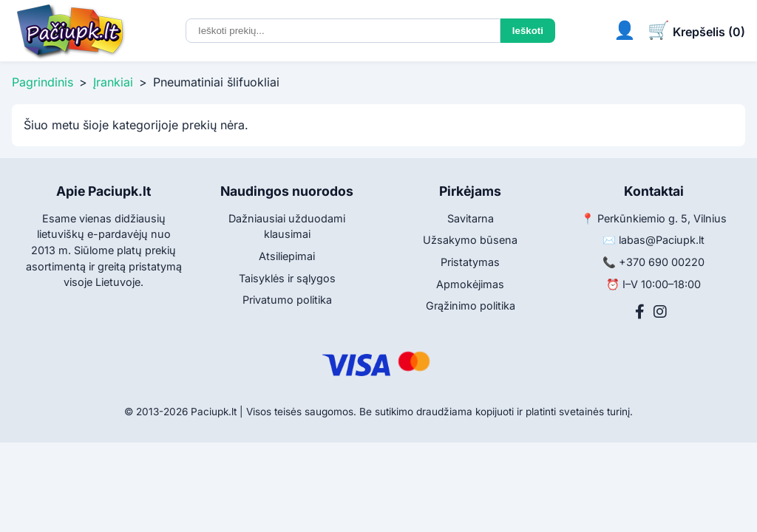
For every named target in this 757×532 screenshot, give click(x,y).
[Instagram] (660, 312)
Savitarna (471, 218)
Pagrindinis (43, 82)
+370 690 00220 (662, 262)
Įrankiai (113, 82)
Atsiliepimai (287, 256)
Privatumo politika (287, 300)
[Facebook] (640, 312)
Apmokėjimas (470, 284)
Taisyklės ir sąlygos (287, 278)
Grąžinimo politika (471, 306)
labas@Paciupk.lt (662, 240)
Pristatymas (470, 262)
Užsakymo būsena (470, 240)
